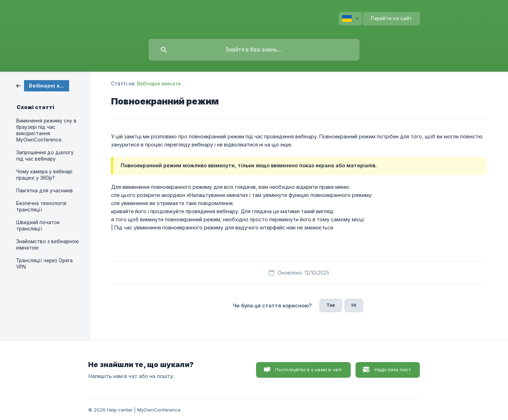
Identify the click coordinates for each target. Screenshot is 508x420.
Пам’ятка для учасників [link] (45, 191)
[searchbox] (254, 50)
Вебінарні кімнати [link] (159, 83)
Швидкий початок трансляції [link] (38, 226)
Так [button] (331, 305)
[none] (350, 19)
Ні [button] (354, 305)
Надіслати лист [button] (393, 370)
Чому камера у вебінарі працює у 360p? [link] (44, 175)
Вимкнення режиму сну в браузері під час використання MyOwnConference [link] (46, 130)
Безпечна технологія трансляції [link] (41, 206)
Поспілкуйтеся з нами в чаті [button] (308, 370)
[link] (43, 85)
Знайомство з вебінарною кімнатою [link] (48, 245)
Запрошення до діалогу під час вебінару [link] (45, 156)
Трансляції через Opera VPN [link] (44, 264)
